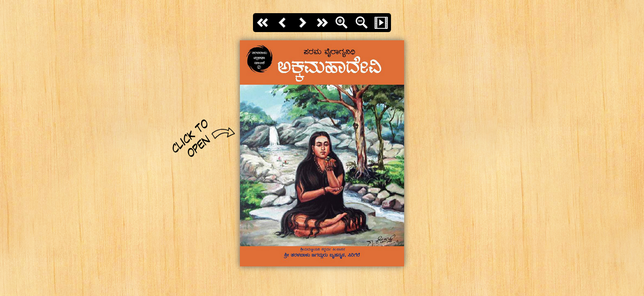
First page (263, 23)
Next (302, 23)
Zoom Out (361, 23)
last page (322, 23)
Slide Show (381, 23)
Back (283, 23)
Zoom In (342, 23)
